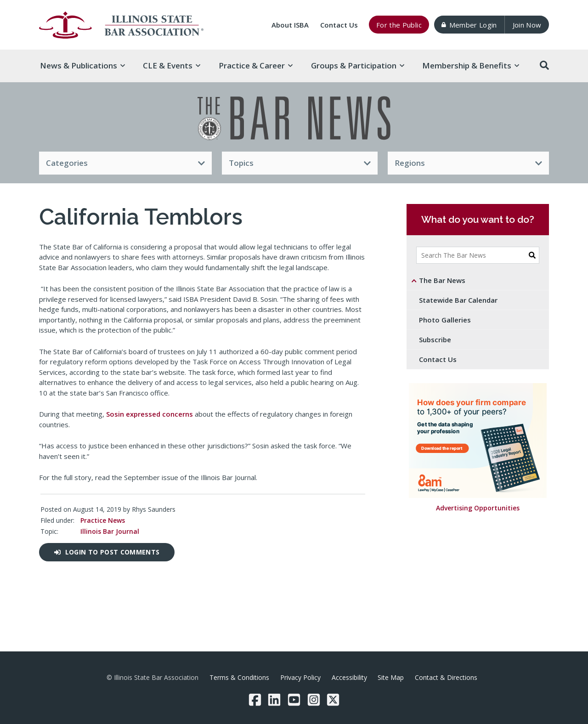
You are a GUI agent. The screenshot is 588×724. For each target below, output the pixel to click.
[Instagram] (314, 700)
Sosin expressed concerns (150, 414)
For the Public (399, 25)
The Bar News (442, 280)
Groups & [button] (358, 65)
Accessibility (349, 677)
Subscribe (435, 339)
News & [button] (82, 65)
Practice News (103, 520)
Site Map (391, 677)
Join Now (527, 25)
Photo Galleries (445, 320)
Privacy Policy (300, 677)
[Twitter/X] (333, 700)
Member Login (469, 25)
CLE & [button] (172, 65)
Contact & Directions (446, 677)
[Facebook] (255, 700)
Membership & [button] (471, 65)
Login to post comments (107, 552)
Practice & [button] (256, 65)
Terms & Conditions (239, 677)
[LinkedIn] (274, 700)
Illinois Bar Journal (110, 531)
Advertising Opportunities (478, 508)
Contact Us (339, 25)
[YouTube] (294, 700)
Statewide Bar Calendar (458, 300)
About (290, 25)
